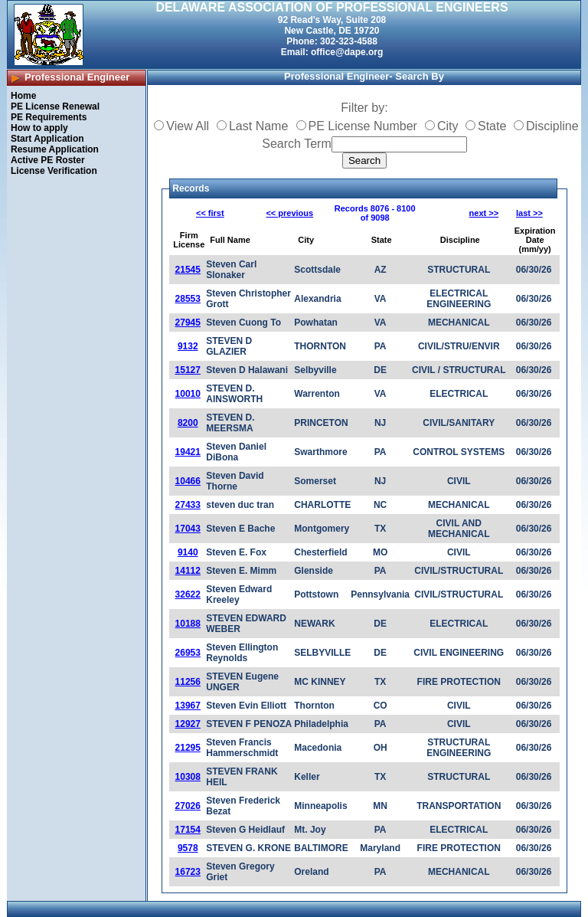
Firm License (189, 240)
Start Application (47, 139)
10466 (188, 481)
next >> (484, 213)
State (492, 126)
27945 (188, 323)
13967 (188, 706)
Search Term (296, 144)
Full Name (230, 240)
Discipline (552, 126)
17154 (188, 830)
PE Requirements (49, 117)
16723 (188, 872)
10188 (188, 624)
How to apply (39, 128)
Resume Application (55, 149)
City (448, 126)
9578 (188, 848)
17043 (188, 529)
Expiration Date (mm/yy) (535, 240)
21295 (188, 748)
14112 (188, 571)
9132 (188, 346)
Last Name (258, 126)
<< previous (289, 213)
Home (23, 96)
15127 (188, 370)
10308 (188, 777)
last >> (529, 213)
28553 (188, 299)
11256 (188, 682)
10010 (188, 394)
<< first (210, 213)
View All (188, 126)
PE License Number (363, 126)
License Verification (54, 171)
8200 (188, 423)
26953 (188, 653)
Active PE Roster (48, 160)
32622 (188, 594)
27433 (188, 505)
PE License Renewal (55, 106)
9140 (188, 552)
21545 (188, 270)
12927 (188, 724)
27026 (188, 806)
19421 (188, 452)
